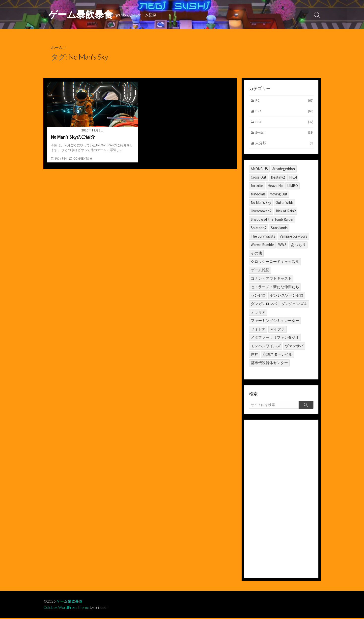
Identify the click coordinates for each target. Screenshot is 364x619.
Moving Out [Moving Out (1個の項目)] (279, 195)
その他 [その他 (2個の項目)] (256, 254)
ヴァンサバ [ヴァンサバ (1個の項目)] (294, 347)
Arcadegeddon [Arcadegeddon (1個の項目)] (284, 170)
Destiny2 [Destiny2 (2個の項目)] (278, 178)
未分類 (284, 144)
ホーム (57, 47)
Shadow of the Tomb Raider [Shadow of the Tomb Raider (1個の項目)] (272, 220)
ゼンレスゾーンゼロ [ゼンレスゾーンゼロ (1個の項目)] (287, 296)
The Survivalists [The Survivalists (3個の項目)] (263, 237)
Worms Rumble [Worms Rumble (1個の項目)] (262, 246)
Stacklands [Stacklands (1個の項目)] (279, 229)
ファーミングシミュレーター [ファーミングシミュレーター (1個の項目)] (275, 322)
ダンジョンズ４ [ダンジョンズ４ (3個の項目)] (294, 305)
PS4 (64, 159)
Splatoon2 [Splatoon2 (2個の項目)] (259, 229)
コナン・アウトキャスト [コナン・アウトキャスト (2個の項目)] (271, 279)
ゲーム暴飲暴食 (70, 602)
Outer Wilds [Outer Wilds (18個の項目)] (285, 203)
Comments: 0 (83, 159)
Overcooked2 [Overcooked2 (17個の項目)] (261, 212)
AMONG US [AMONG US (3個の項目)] (259, 170)
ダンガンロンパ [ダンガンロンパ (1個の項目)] (264, 305)
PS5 (284, 123)
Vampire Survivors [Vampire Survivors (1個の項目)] (294, 237)
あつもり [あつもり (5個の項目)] (298, 246)
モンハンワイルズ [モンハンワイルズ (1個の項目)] (266, 347)
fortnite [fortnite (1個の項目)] (257, 187)
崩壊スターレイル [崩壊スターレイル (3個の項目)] (278, 355)
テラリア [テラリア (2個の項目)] (258, 313)
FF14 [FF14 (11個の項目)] (293, 178)
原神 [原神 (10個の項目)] (254, 355)
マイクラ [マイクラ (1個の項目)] (278, 330)
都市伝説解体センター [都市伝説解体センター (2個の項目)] (269, 364)
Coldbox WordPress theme (66, 608)
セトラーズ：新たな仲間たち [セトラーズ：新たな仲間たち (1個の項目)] (275, 288)
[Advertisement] (281, 500)
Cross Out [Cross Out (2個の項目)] (259, 178)
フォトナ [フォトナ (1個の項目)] (258, 330)
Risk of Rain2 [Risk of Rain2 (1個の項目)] (286, 212)
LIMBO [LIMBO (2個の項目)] (293, 187)
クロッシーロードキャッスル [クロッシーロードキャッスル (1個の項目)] (275, 263)
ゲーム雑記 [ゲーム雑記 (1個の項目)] (260, 271)
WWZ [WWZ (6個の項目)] (282, 246)
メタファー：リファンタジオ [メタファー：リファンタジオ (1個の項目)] (275, 338)
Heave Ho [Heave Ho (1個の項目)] (275, 187)
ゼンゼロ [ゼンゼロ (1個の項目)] (258, 296)
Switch (284, 134)
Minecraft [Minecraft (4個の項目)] (258, 195)
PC (57, 159)
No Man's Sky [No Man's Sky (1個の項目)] (261, 203)
